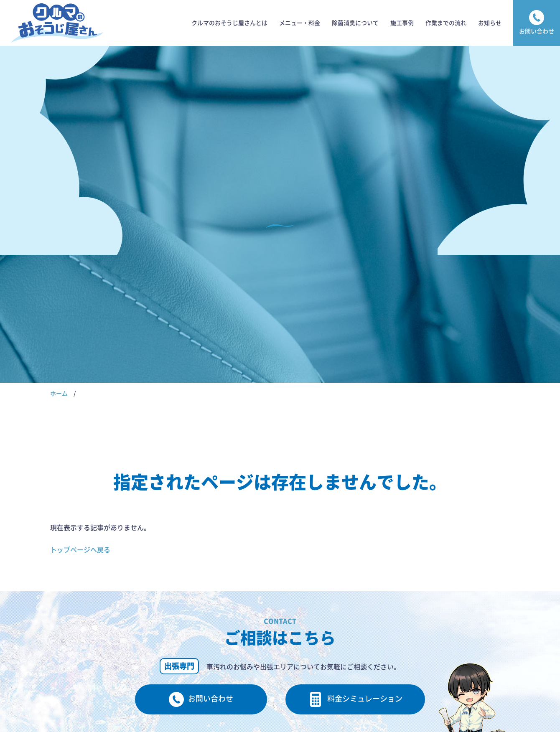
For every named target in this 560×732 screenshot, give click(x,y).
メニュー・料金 (300, 23)
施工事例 (402, 23)
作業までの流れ (446, 23)
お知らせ (490, 23)
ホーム (59, 394)
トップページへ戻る (80, 550)
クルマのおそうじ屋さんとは (229, 23)
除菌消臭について (355, 23)
